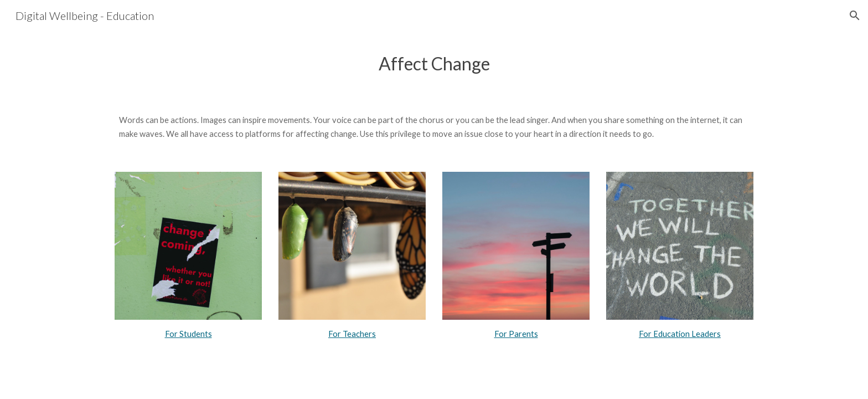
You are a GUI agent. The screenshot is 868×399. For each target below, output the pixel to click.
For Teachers (352, 334)
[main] (434, 63)
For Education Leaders (680, 334)
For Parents (516, 334)
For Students (188, 334)
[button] (855, 16)
